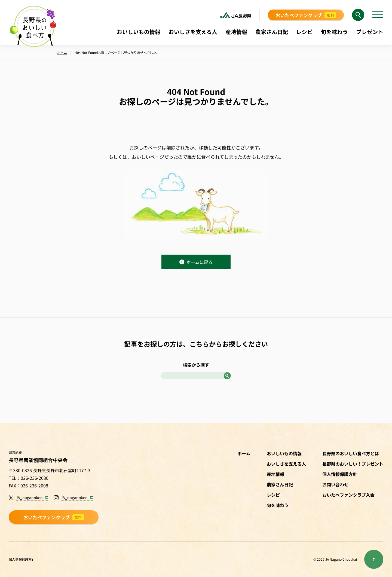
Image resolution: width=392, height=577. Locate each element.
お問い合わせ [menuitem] (335, 484)
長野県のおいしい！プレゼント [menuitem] (353, 464)
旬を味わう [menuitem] (334, 32)
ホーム (244, 453)
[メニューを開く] (378, 15)
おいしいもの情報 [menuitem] (139, 32)
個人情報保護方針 (22, 559)
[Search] (358, 15)
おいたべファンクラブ (306, 15)
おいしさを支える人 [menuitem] (193, 32)
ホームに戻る (196, 262)
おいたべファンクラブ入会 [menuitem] (348, 495)
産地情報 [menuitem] (236, 32)
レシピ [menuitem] (304, 32)
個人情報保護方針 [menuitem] (340, 474)
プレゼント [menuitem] (370, 32)
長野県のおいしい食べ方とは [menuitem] (351, 453)
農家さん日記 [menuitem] (272, 32)
